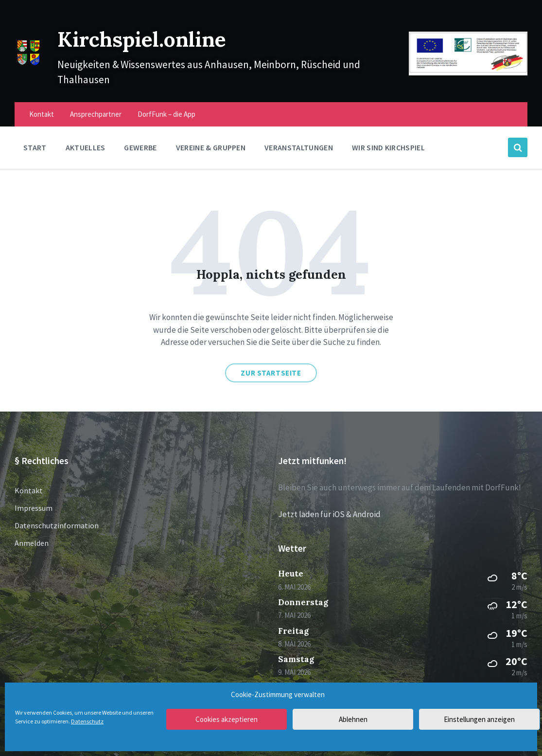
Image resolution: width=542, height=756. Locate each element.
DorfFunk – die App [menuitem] (166, 114)
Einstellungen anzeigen (479, 719)
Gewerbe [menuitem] (140, 147)
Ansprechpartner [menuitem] (96, 114)
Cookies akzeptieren (227, 719)
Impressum (34, 508)
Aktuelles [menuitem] (86, 147)
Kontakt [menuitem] (42, 114)
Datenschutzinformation (57, 525)
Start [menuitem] (35, 147)
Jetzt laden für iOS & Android (329, 514)
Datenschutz (87, 721)
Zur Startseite (271, 373)
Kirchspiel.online (158, 38)
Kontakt (29, 490)
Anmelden (32, 543)
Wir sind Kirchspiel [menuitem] (388, 147)
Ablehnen (353, 719)
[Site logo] (29, 64)
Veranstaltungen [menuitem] (299, 147)
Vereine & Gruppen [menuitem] (211, 147)
